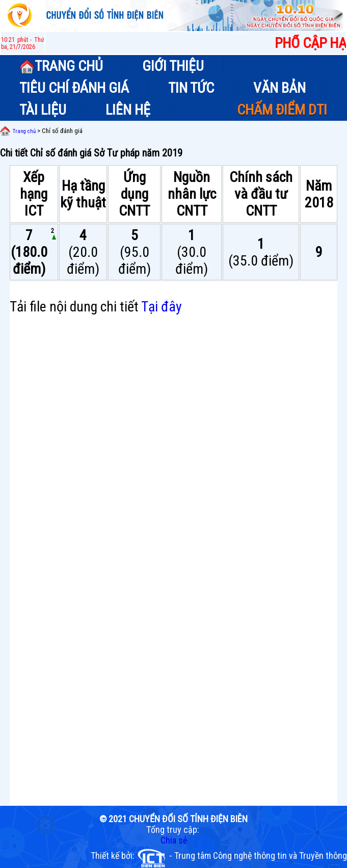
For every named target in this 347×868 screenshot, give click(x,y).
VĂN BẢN (279, 88)
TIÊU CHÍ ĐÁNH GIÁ (74, 88)
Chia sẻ (174, 840)
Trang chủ (25, 131)
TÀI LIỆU (43, 110)
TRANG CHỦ (61, 66)
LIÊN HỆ (128, 110)
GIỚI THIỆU (173, 66)
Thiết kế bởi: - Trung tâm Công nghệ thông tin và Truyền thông (219, 857)
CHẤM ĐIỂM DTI (282, 110)
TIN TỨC (191, 88)
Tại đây (162, 307)
